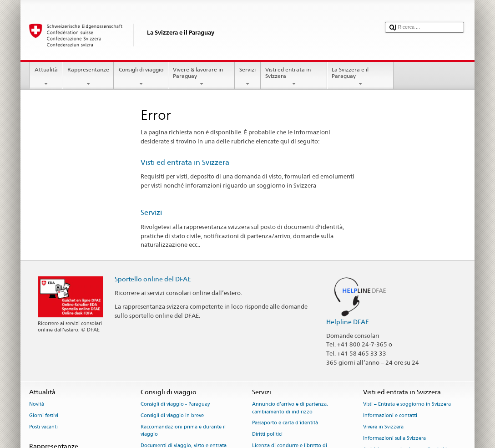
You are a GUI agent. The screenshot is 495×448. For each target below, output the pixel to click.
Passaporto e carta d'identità (285, 423)
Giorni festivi (44, 416)
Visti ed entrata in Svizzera (294, 77)
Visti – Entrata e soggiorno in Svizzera (407, 405)
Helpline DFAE (348, 322)
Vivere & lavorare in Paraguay (202, 77)
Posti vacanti (43, 427)
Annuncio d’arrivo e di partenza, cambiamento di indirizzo (290, 408)
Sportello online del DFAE (153, 279)
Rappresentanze (88, 77)
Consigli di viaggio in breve (172, 416)
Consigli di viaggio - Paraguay (175, 405)
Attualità (46, 77)
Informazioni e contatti (390, 416)
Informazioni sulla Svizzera (394, 438)
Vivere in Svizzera (383, 427)
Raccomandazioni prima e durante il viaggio (183, 430)
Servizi (248, 77)
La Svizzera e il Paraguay (360, 77)
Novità (37, 405)
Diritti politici (267, 435)
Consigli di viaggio (141, 77)
